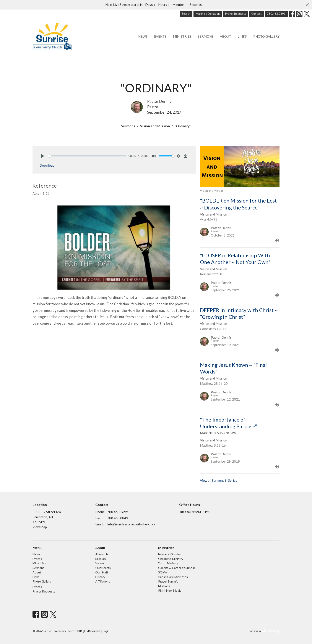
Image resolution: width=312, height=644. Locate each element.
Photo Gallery (266, 36)
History (100, 577)
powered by (264, 631)
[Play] (42, 156)
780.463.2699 (276, 14)
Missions (164, 586)
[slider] (87, 156)
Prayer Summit (168, 581)
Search (186, 14)
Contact (256, 14)
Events (160, 36)
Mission (101, 559)
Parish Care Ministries (173, 577)
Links (242, 36)
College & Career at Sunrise (177, 568)
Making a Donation (208, 14)
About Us (102, 554)
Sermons (206, 36)
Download (47, 165)
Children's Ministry (171, 559)
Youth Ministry (168, 563)
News (143, 36)
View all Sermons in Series (219, 480)
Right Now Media (170, 590)
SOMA (163, 572)
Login (106, 631)
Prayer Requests (236, 14)
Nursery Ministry (169, 554)
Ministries (182, 36)
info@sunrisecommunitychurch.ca (131, 524)
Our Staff (102, 572)
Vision (100, 563)
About (226, 36)
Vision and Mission (155, 126)
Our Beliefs (103, 568)
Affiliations (103, 581)
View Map (40, 527)
